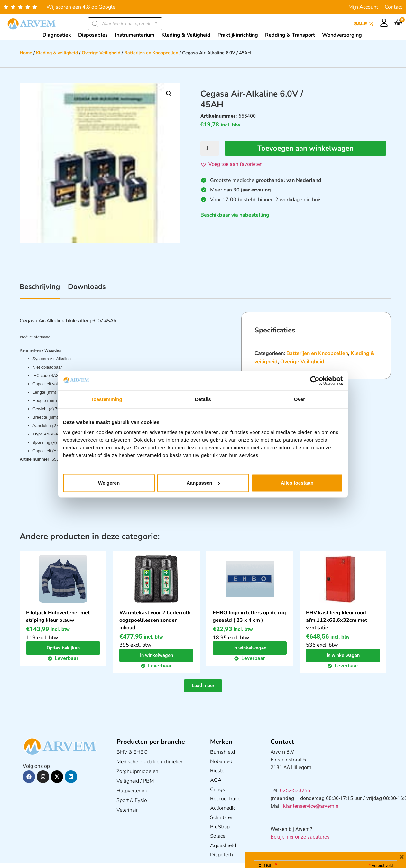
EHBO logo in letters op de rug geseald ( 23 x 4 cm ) (249, 616)
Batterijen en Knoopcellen (151, 53)
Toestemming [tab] (106, 399)
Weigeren (109, 483)
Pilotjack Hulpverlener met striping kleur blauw (58, 616)
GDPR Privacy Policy (337, 827)
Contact (394, 7)
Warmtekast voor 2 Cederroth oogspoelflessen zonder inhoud (155, 620)
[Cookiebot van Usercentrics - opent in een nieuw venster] (315, 380)
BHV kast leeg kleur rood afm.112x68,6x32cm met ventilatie (337, 620)
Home (26, 53)
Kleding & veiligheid (57, 53)
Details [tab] (203, 399)
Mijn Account (363, 7)
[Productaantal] (210, 148)
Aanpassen (203, 483)
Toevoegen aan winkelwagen (305, 148)
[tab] (40, 290)
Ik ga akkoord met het (309, 827)
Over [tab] (300, 399)
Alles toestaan (297, 483)
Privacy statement (370, 813)
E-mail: (268, 769)
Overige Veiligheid (101, 53)
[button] (169, 94)
